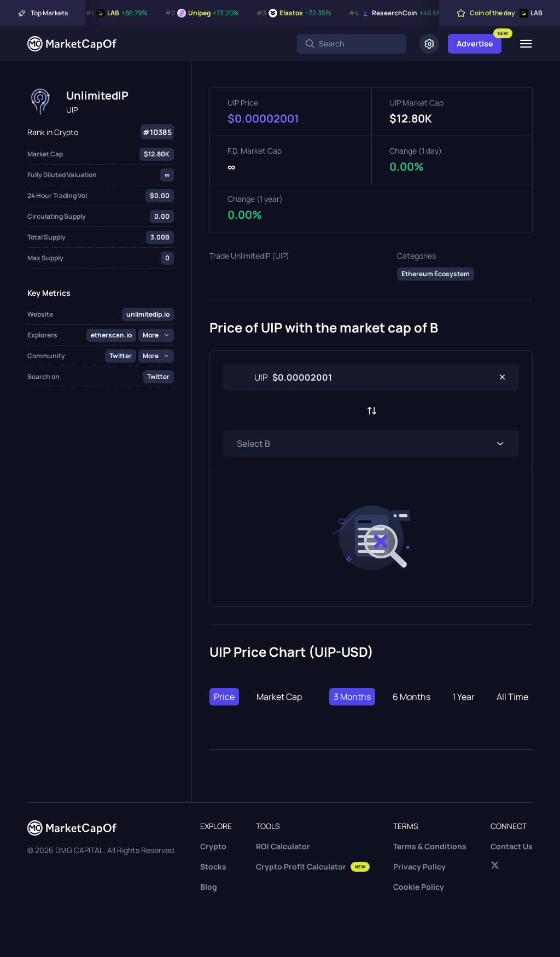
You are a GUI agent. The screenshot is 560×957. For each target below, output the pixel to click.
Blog (209, 887)
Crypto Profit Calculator (313, 866)
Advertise (475, 43)
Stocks (213, 866)
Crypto (213, 846)
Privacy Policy (419, 866)
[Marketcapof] (72, 44)
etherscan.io (111, 335)
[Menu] (526, 44)
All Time (512, 697)
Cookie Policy (419, 887)
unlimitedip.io (148, 314)
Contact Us (512, 846)
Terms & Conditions (430, 846)
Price (224, 697)
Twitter (121, 356)
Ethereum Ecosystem (436, 274)
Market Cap (279, 697)
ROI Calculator (283, 846)
